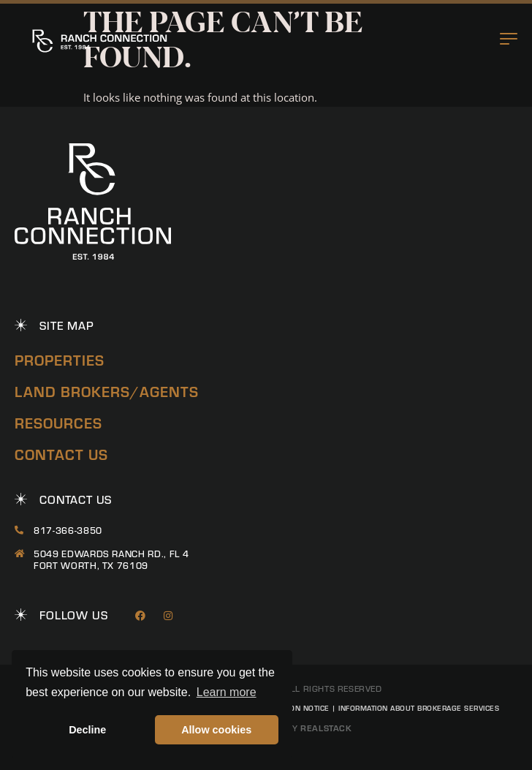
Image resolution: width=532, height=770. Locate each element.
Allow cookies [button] (216, 730)
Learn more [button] (227, 692)
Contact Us (61, 454)
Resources (58, 422)
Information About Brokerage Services (419, 708)
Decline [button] (87, 730)
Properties (60, 359)
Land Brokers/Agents (107, 391)
